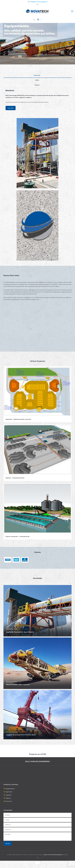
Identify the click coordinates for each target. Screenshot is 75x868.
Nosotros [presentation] (37, 75)
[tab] (37, 75)
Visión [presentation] (37, 80)
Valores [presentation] (37, 85)
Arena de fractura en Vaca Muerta (20, 632)
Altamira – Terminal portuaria (15, 478)
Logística (9, 795)
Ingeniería (9, 792)
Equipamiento (10, 789)
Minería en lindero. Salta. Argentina (18, 685)
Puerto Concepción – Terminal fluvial (17, 536)
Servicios (9, 801)
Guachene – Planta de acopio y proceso (18, 419)
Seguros (8, 798)
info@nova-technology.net (39, 2)
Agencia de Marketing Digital (53, 855)
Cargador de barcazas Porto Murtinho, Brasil (21, 735)
